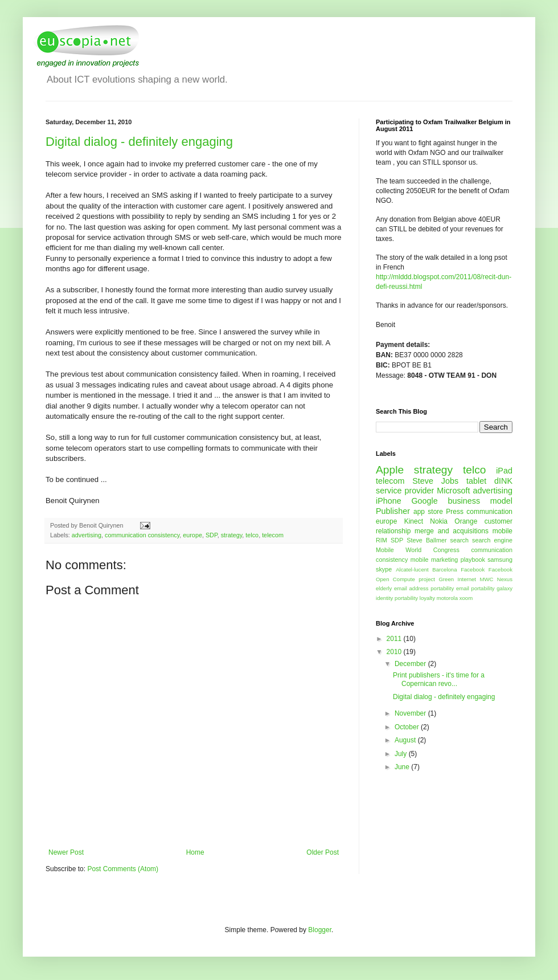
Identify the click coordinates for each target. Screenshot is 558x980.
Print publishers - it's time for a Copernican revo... (439, 679)
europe (192, 535)
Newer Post (66, 852)
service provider (405, 491)
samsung (500, 560)
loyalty (427, 598)
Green (446, 579)
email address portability (424, 588)
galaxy (504, 588)
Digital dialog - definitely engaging (139, 142)
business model (480, 501)
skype (384, 569)
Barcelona (444, 569)
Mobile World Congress (418, 550)
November (411, 713)
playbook (473, 560)
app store (428, 512)
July (402, 754)
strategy (232, 535)
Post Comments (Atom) (123, 869)
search (459, 540)
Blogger (320, 930)
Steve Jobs (435, 481)
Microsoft (453, 491)
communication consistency (142, 535)
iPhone (389, 501)
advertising (87, 535)
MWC (486, 579)
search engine (492, 540)
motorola (447, 598)
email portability (475, 588)
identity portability (397, 598)
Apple (390, 470)
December (411, 664)
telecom (273, 535)
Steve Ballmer (426, 540)
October (408, 727)
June (403, 767)
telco (252, 535)
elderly (384, 588)
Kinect (414, 521)
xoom (466, 598)
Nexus (505, 579)
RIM (381, 540)
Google (424, 501)
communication (489, 512)
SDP (212, 535)
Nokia (439, 521)
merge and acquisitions (452, 531)
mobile (502, 531)
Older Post (323, 852)
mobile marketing (434, 560)
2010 (395, 652)
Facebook (473, 569)
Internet (467, 579)
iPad (504, 471)
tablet (476, 481)
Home (195, 852)
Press (455, 512)
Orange (466, 521)
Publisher (393, 511)
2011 (395, 639)
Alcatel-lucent (412, 569)
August (406, 740)
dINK (503, 481)
